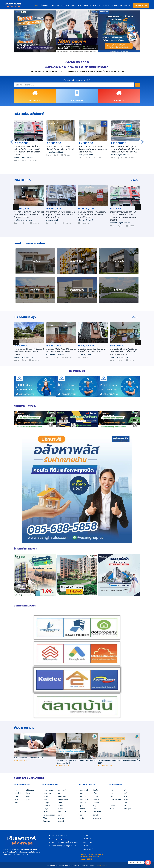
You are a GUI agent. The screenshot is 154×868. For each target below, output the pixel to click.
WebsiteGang (102, 865)
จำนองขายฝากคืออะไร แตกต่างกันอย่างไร (28, 758)
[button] (16, 32)
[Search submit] (138, 85)
